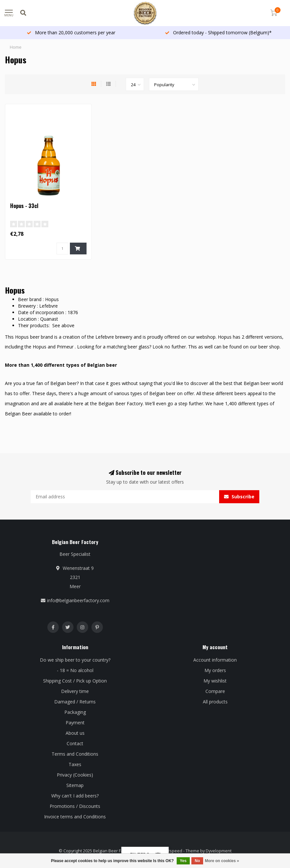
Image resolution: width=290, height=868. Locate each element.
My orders (215, 670)
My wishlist (215, 681)
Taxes (75, 764)
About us (75, 733)
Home (16, 47)
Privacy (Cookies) (75, 775)
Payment (75, 723)
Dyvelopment (219, 851)
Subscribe (239, 497)
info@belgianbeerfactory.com (78, 600)
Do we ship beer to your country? (75, 660)
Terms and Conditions (75, 754)
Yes (183, 861)
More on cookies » (222, 861)
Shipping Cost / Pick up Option (75, 681)
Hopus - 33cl (24, 206)
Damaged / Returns (75, 702)
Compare (215, 691)
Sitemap (75, 785)
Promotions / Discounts (75, 806)
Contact (75, 743)
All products (215, 702)
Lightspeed (171, 851)
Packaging (75, 712)
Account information (215, 660)
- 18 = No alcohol (75, 670)
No (197, 861)
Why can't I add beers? (75, 796)
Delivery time (75, 691)
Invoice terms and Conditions (75, 817)
